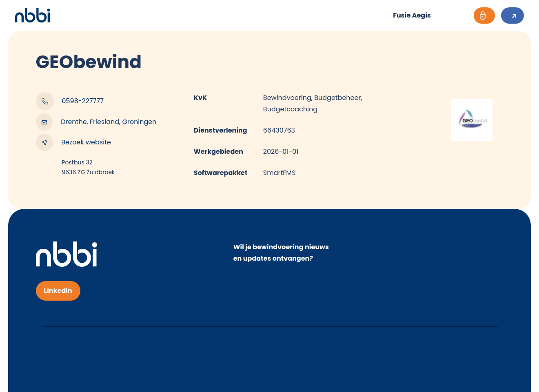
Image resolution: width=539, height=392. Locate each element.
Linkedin (58, 291)
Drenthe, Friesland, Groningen (96, 122)
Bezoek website (73, 142)
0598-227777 (70, 101)
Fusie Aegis (412, 15)
